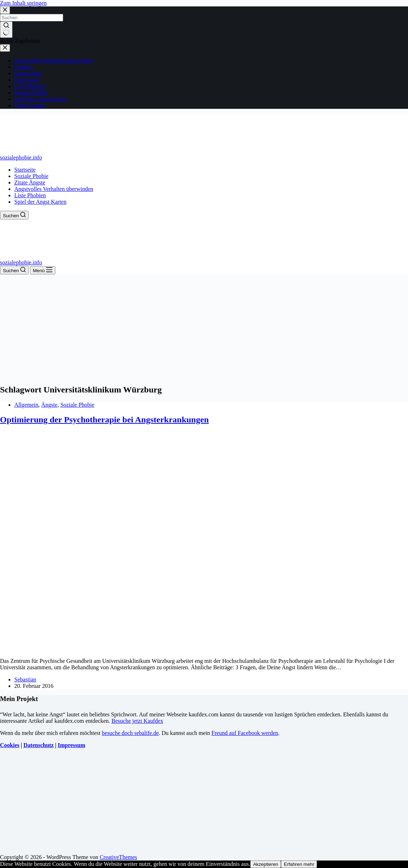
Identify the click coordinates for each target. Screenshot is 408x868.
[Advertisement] (204, 328)
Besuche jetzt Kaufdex (137, 721)
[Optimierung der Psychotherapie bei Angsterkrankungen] (137, 649)
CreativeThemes (118, 857)
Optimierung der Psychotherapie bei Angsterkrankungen (104, 420)
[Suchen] (14, 215)
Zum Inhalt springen (23, 3)
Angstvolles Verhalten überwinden (54, 189)
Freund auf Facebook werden (245, 733)
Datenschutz (39, 745)
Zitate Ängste (30, 182)
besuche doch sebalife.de (130, 733)
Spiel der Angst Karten (40, 202)
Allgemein (26, 405)
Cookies (10, 745)
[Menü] (43, 270)
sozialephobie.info (21, 158)
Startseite (25, 170)
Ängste (49, 405)
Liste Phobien (30, 195)
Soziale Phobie (31, 176)
